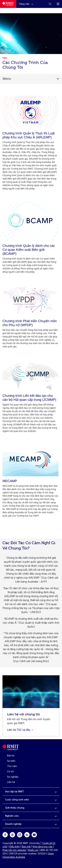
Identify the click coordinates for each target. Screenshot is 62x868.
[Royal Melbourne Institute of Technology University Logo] (8, 4)
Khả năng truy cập (43, 847)
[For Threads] (12, 834)
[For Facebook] (5, 834)
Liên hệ (11, 782)
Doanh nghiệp (13, 824)
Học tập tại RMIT (15, 791)
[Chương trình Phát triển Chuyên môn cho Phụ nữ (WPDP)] (30, 300)
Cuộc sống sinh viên (17, 800)
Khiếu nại (33, 850)
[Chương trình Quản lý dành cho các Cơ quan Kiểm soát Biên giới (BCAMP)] (30, 221)
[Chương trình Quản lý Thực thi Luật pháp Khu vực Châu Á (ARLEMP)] (30, 112)
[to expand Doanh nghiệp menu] (56, 824)
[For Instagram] (20, 834)
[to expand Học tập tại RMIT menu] (56, 792)
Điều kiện (14, 847)
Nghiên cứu (12, 816)
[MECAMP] (30, 460)
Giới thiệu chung (15, 808)
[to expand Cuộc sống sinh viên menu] (56, 800)
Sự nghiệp (13, 777)
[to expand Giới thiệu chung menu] (56, 808)
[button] (27, 4)
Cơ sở (10, 771)
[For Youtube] (34, 834)
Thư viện (12, 766)
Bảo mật (26, 847)
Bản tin (11, 756)
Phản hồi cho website (14, 850)
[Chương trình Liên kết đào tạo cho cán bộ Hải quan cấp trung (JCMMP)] (30, 375)
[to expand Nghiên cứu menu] (56, 816)
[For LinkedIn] (27, 834)
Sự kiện (11, 761)
